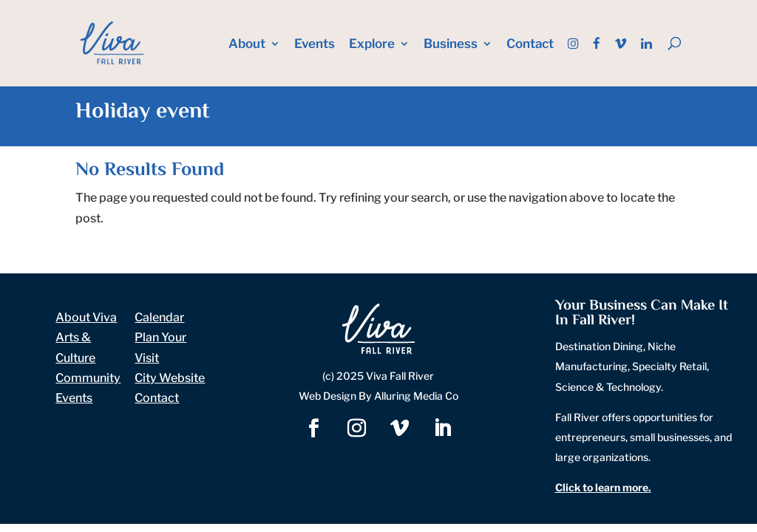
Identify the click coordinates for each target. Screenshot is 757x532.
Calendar (159, 317)
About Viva (86, 317)
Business (451, 45)
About (247, 45)
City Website (170, 378)
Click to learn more (602, 487)
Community (88, 378)
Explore (372, 45)
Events (315, 45)
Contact (530, 45)
